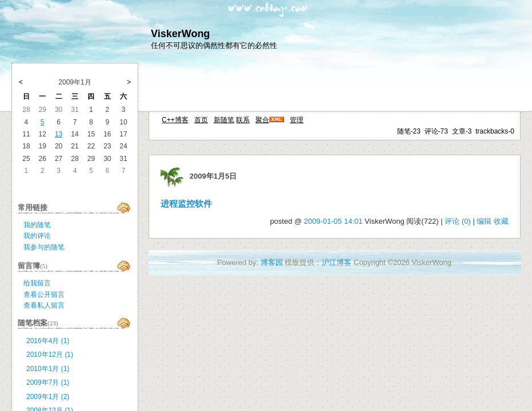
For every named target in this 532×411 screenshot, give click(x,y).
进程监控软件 (186, 204)
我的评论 (37, 236)
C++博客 (175, 120)
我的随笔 (37, 225)
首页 (201, 120)
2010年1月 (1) (48, 369)
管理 (297, 120)
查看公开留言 (44, 295)
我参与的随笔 (44, 247)
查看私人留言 (44, 305)
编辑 (484, 221)
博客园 (272, 262)
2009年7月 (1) (48, 382)
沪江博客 (337, 262)
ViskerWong (180, 34)
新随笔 (224, 120)
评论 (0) (458, 221)
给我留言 (37, 283)
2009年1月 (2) (48, 397)
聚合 (262, 120)
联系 (243, 120)
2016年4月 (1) (48, 341)
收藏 (501, 221)
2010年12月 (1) (50, 354)
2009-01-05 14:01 (333, 221)
